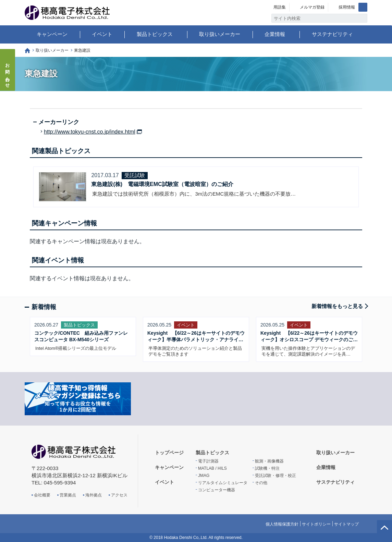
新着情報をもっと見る (337, 306)
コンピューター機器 (217, 490)
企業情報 (275, 34)
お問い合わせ (8, 73)
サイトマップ (346, 524)
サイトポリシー (316, 524)
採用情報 (347, 7)
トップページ (27, 51)
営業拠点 (68, 495)
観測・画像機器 (269, 461)
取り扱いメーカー (220, 34)
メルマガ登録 (312, 7)
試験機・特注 (267, 468)
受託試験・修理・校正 (275, 476)
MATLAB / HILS (212, 468)
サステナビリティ (332, 34)
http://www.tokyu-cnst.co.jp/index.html (90, 132)
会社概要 (42, 495)
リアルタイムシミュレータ (223, 483)
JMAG (204, 476)
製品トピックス (155, 34)
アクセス (119, 495)
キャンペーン (52, 34)
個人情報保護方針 (282, 524)
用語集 (280, 7)
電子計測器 (208, 461)
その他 (261, 483)
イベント (102, 34)
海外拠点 (94, 495)
